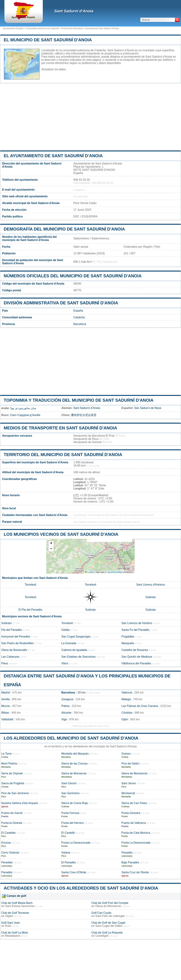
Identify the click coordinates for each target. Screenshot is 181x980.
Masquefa (128, 643)
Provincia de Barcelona (72, 28)
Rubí (8, 926)
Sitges (9, 916)
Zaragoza (67, 699)
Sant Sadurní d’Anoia (87, 408)
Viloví (65, 663)
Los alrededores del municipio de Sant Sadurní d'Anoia (71, 738)
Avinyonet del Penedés (16, 637)
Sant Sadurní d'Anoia (74, 11)
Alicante (66, 713)
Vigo (64, 719)
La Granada (69, 643)
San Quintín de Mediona (137, 657)
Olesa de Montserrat (108, 906)
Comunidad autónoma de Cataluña (42, 28)
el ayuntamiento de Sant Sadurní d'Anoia (53, 156)
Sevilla (5, 699)
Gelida (65, 630)
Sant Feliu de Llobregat (110, 916)
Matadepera (13, 936)
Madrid (6, 693)
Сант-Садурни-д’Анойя (25, 415)
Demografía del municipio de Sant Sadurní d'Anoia (64, 229)
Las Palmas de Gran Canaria (140, 706)
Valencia (127, 693)
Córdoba (127, 713)
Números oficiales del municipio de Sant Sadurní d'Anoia (73, 276)
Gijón (125, 719)
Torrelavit (30, 585)
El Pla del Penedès (30, 610)
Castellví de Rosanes (135, 650)
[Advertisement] (90, 117)
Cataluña (79, 317)
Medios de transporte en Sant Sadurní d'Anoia (60, 428)
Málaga (126, 699)
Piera (5, 663)
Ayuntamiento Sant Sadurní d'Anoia (102, 28)
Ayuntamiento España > (14, 28)
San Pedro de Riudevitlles (17, 643)
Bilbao (5, 713)
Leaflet (89, 572)
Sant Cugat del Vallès (109, 926)
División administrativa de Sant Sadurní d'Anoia (61, 303)
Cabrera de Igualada (74, 650)
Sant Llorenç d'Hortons (151, 585)
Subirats (151, 597)
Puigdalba (128, 637)
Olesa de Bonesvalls (14, 650)
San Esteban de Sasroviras (78, 657)
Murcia (5, 706)
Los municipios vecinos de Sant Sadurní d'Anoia (61, 534)
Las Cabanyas (10, 657)
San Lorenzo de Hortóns (137, 623)
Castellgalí (102, 936)
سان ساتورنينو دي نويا (23, 408)
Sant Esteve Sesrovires (20, 906)
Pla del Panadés (12, 630)
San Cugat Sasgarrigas (76, 637)
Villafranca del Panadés (136, 663)
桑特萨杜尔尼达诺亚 (84, 415)
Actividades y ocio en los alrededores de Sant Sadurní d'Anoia (81, 888)
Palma (65, 706)
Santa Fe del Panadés (135, 630)
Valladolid (7, 719)
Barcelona (80, 324)
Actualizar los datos (54, 69)
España (78, 311)
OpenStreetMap (115, 572)
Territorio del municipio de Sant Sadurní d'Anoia (63, 455)
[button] (51, 544)
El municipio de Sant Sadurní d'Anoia (48, 40)
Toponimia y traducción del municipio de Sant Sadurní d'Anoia (79, 400)
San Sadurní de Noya (148, 408)
